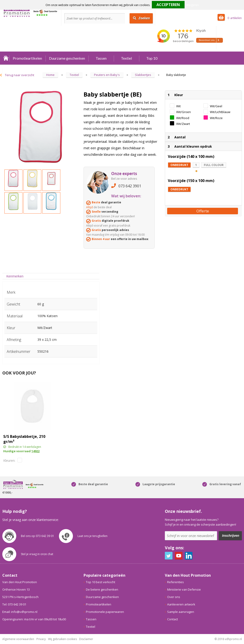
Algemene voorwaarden (18, 639)
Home (6, 58)
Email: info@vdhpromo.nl (20, 612)
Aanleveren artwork (181, 604)
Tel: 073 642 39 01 (14, 604)
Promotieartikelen (27, 58)
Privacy (41, 639)
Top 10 (152, 58)
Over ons (174, 597)
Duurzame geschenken (67, 58)
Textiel (126, 58)
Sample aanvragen (181, 612)
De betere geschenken (102, 589)
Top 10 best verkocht (101, 582)
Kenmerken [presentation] (15, 276)
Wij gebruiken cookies (62, 639)
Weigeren (192, 5)
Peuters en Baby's (107, 75)
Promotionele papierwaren (105, 612)
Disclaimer (86, 639)
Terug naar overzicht (20, 75)
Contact (172, 619)
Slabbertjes (143, 75)
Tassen (101, 58)
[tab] (15, 276)
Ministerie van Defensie (184, 589)
